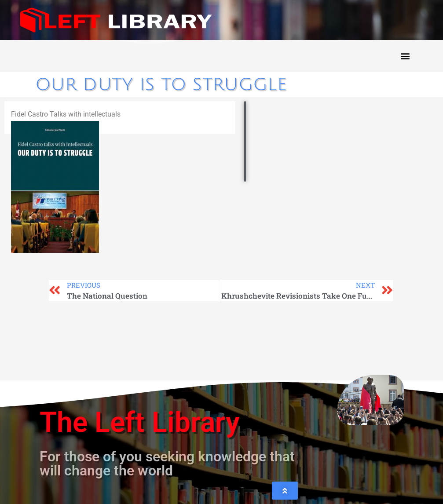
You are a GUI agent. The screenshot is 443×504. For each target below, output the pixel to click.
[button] (405, 56)
